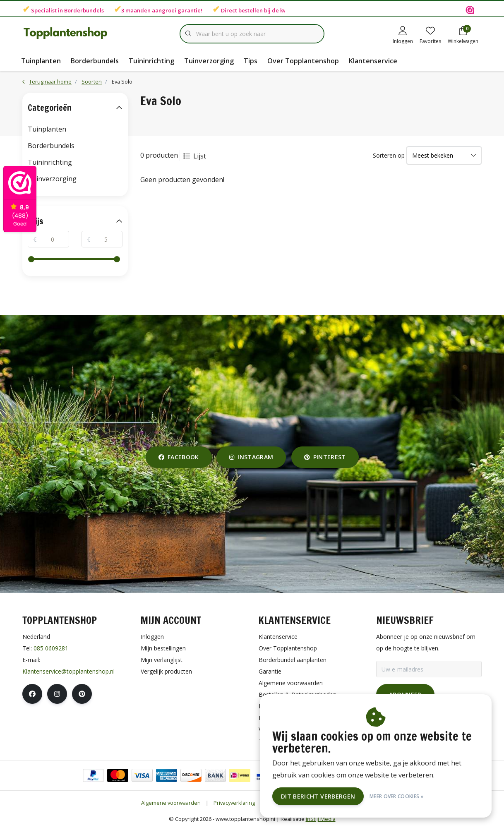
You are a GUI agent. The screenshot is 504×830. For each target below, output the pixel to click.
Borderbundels (84, 10)
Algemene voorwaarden (171, 803)
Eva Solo (122, 82)
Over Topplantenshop (303, 61)
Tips (251, 61)
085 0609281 (51, 648)
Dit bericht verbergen (318, 796)
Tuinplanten (41, 61)
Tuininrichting (151, 61)
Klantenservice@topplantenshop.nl (68, 671)
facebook (179, 457)
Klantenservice (373, 61)
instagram (251, 457)
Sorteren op (389, 155)
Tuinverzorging (209, 61)
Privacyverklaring (234, 803)
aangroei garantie (176, 10)
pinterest (325, 457)
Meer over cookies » (397, 796)
